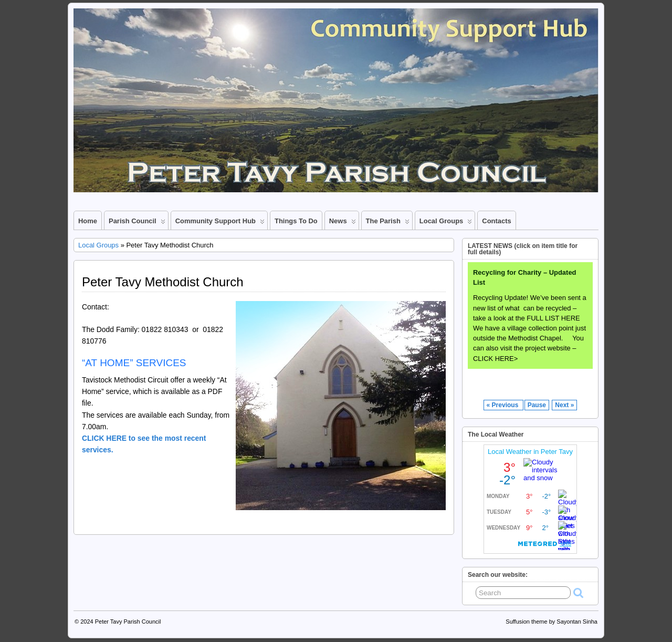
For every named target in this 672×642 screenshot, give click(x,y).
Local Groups (446, 223)
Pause (537, 405)
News (343, 223)
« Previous (503, 405)
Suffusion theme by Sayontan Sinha (552, 622)
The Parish (388, 223)
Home (88, 221)
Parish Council (137, 223)
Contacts (496, 221)
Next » (564, 405)
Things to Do (296, 221)
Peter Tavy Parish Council (128, 622)
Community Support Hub (220, 223)
